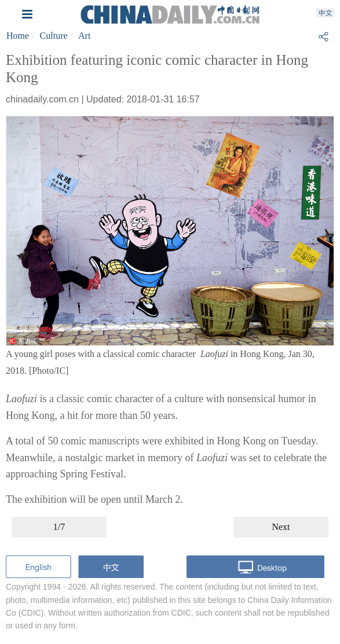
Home (18, 36)
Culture (54, 36)
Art (84, 36)
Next (281, 527)
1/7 (59, 527)
